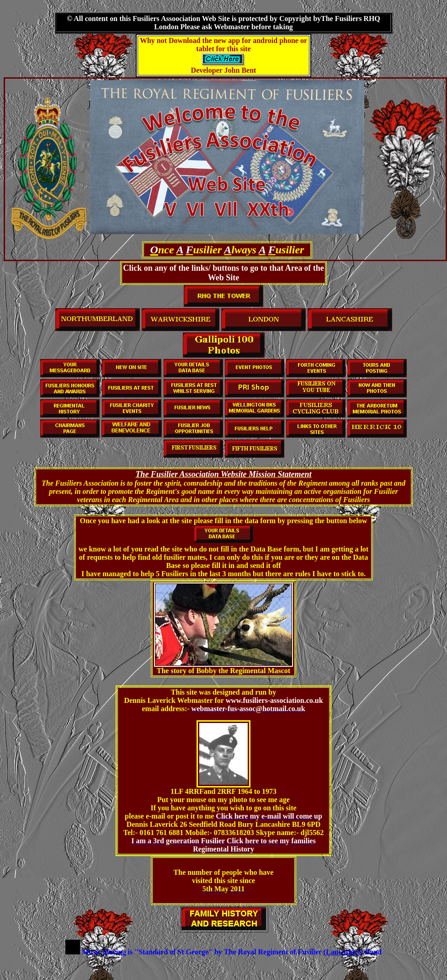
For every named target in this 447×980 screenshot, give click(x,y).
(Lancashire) (344, 952)
